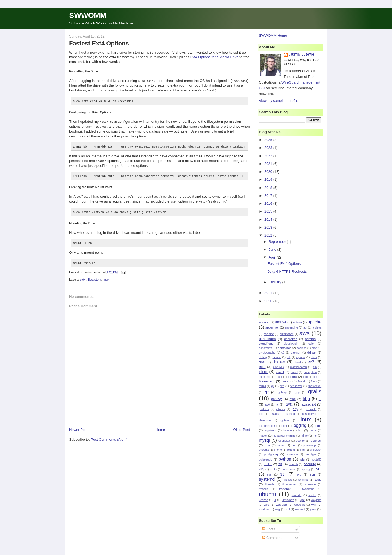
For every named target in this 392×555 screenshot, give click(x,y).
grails (315, 391)
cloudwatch (291, 344)
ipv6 (267, 405)
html (293, 399)
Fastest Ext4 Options (99, 43)
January (275, 282)
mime (304, 436)
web (267, 505)
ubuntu (268, 494)
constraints (266, 348)
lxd (300, 430)
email (280, 372)
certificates (267, 339)
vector (312, 495)
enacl (294, 372)
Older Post (242, 427)
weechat (300, 505)
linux (106, 277)
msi (315, 436)
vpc (302, 500)
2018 (269, 188)
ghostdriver (315, 386)
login (318, 426)
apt (305, 328)
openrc (300, 441)
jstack (275, 414)
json (261, 414)
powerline (292, 454)
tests (318, 479)
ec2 (311, 362)
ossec (281, 445)
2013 (269, 227)
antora (297, 322)
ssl (283, 474)
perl (294, 445)
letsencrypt (309, 414)
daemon (296, 353)
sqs (269, 475)
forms (262, 386)
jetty (295, 409)
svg (299, 475)
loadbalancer (267, 426)
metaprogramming (284, 436)
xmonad (300, 509)
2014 (269, 220)
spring (306, 469)
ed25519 (278, 367)
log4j (284, 426)
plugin (291, 450)
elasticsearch (298, 367)
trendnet (285, 489)
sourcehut (289, 469)
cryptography (267, 353)
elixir (263, 372)
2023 (269, 148)
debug (263, 357)
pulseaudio (266, 460)
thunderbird (290, 484)
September (278, 242)
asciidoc (269, 334)
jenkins (264, 409)
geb (282, 386)
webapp (281, 505)
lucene (288, 430)
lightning (285, 420)
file (315, 377)
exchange (265, 377)
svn (312, 474)
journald (311, 409)
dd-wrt (312, 352)
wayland (316, 500)
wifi (314, 505)
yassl (313, 509)
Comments (273, 538)
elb (315, 367)
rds (302, 459)
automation (287, 334)
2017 (269, 196)
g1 (273, 386)
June (273, 249)
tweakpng (308, 489)
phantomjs (310, 445)
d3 (283, 353)
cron (314, 348)
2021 (269, 164)
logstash (270, 430)
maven (263, 436)
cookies (301, 348)
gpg (297, 392)
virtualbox (288, 500)
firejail (302, 381)
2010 (269, 301)
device (277, 357)
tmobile (264, 489)
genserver (296, 386)
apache (315, 322)
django (301, 357)
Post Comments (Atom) (109, 437)
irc (277, 405)
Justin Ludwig (302, 55)
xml (288, 509)
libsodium (265, 420)
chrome (310, 339)
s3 (280, 464)
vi (275, 500)
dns (262, 362)
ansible (281, 322)
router (268, 464)
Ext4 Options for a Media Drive (214, 57)
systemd (267, 479)
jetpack (281, 409)
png (302, 450)
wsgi (278, 509)
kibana (291, 414)
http (306, 399)
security (310, 464)
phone (278, 450)
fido (305, 377)
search (293, 464)
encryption (310, 372)
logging (299, 425)
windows (264, 509)
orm (267, 445)
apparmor (272, 327)
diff (289, 357)
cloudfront (266, 343)
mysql (264, 440)
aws (304, 333)
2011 (269, 293)
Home (160, 427)
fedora (292, 377)
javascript (308, 404)
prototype (310, 454)
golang (282, 392)
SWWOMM (88, 15)
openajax (284, 441)
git (267, 392)
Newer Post (78, 427)
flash (314, 381)
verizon (264, 500)
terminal (303, 480)
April (273, 257)
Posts (269, 529)
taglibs (288, 480)
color (312, 344)
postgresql (271, 454)
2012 (269, 235)
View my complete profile (278, 101)
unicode (296, 495)
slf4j (261, 469)
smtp (273, 469)
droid (298, 362)
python (285, 459)
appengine (291, 328)
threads (270, 484)
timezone (310, 484)
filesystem (94, 277)
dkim (314, 357)
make (313, 430)
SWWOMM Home (273, 36)
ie (320, 399)
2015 (269, 211)
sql (319, 469)
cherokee (291, 339)
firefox (286, 381)
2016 (269, 203)
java (288, 404)
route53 (317, 460)
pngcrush (316, 450)
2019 (269, 180)
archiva (317, 328)
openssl (316, 441)
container (284, 348)
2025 (269, 140)
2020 (269, 172)
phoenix (264, 450)
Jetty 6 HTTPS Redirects (287, 272)
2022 (269, 156)
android (264, 322)
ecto (262, 367)
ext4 (83, 277)
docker (279, 362)
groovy (276, 399)
